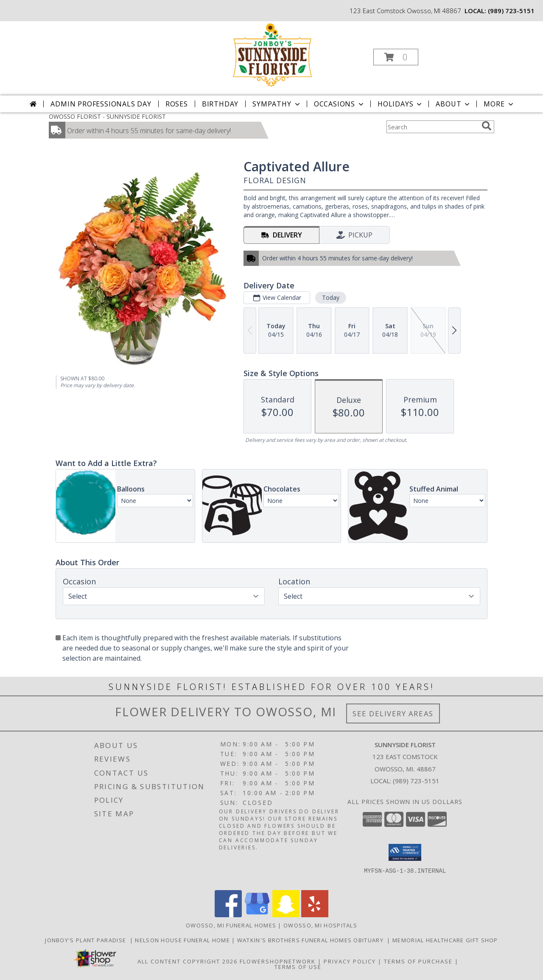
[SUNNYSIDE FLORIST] (271, 54)
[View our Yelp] (315, 915)
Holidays (400, 104)
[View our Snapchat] (286, 915)
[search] (487, 126)
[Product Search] (432, 127)
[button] (396, 57)
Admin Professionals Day (101, 104)
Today (331, 297)
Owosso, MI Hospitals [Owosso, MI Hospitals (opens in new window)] (320, 925)
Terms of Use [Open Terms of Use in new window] (298, 967)
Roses (177, 104)
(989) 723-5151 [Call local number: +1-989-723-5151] (511, 11)
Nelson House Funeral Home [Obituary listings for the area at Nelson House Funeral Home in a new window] (183, 940)
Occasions (340, 104)
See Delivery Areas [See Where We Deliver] (393, 713)
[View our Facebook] (228, 915)
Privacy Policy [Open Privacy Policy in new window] (350, 961)
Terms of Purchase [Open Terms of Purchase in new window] (418, 961)
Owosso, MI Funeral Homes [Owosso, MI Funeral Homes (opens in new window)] (231, 925)
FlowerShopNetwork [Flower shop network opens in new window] (278, 961)
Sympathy (277, 104)
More (499, 104)
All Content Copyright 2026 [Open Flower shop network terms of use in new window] (188, 961)
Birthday (220, 104)
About (453, 104)
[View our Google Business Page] (257, 915)
